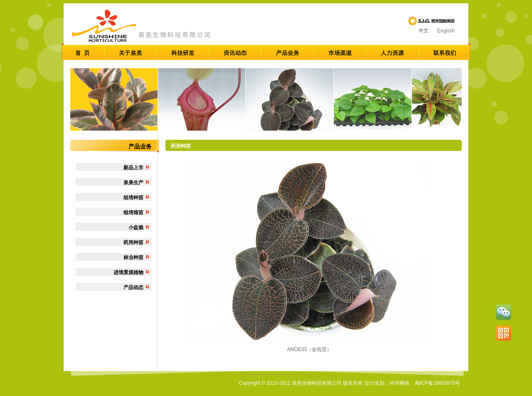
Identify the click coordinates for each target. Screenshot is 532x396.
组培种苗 (133, 198)
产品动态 (133, 287)
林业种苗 (133, 257)
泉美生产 (133, 183)
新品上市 (133, 168)
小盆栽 (136, 228)
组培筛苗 (133, 213)
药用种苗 (133, 243)
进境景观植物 (128, 272)
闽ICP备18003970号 (437, 383)
